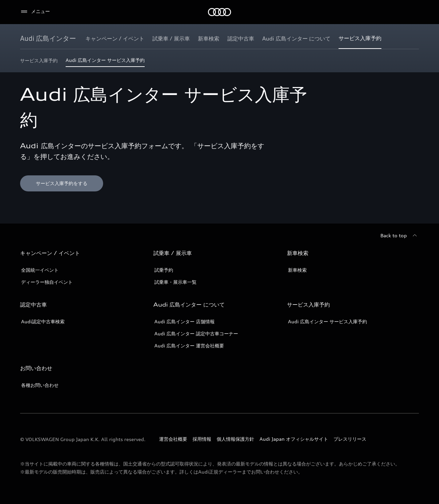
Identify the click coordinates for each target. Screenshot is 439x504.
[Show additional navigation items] (414, 38)
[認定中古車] (241, 38)
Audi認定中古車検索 (43, 321)
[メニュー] (35, 12)
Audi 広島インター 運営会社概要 (189, 346)
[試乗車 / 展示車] (171, 38)
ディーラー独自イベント (47, 282)
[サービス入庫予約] (360, 38)
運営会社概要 (173, 439)
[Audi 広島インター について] (296, 38)
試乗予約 (164, 270)
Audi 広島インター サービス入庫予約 (327, 321)
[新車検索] (209, 38)
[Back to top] (400, 236)
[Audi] (219, 12)
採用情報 (202, 439)
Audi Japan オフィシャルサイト (294, 439)
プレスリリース (350, 439)
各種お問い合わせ (40, 385)
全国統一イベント (40, 270)
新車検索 (297, 270)
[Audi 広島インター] (48, 38)
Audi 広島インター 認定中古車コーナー (196, 333)
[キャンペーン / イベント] (115, 38)
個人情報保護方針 (235, 439)
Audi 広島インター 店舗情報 (185, 321)
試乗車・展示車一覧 (175, 282)
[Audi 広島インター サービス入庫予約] (105, 62)
